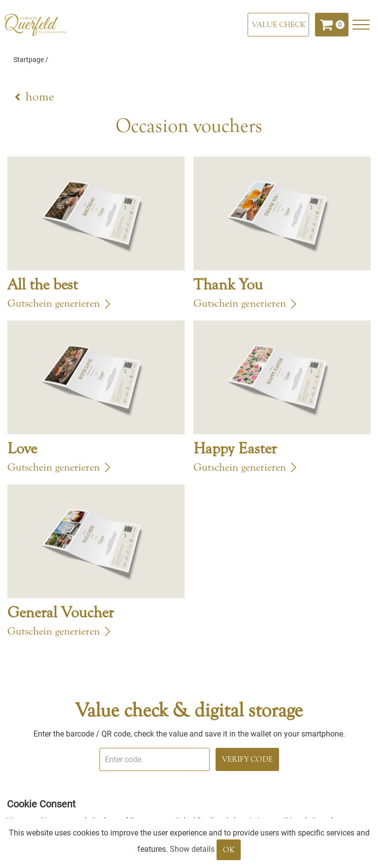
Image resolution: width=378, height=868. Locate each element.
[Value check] (278, 25)
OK (229, 850)
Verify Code (247, 759)
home (40, 97)
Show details (192, 849)
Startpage (29, 60)
